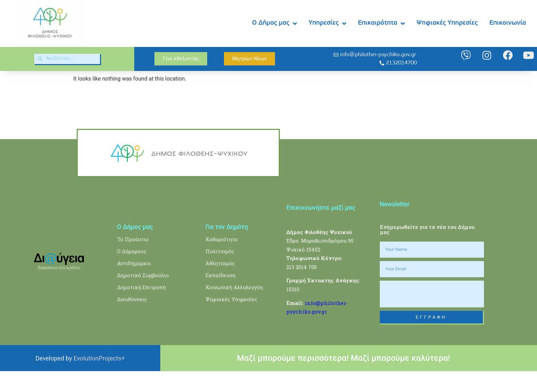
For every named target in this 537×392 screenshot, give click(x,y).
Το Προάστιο (133, 260)
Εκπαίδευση (220, 296)
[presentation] (432, 315)
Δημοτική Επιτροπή (141, 308)
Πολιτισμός (220, 272)
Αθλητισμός (220, 284)
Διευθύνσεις (132, 320)
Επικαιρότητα (381, 23)
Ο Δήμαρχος (132, 272)
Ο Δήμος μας (274, 23)
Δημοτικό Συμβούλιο (143, 296)
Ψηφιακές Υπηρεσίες (447, 23)
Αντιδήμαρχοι (134, 284)
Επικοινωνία (508, 23)
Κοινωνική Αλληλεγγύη (234, 308)
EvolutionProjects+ (99, 379)
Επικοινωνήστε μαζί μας (321, 228)
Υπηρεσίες (327, 23)
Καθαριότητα (222, 260)
